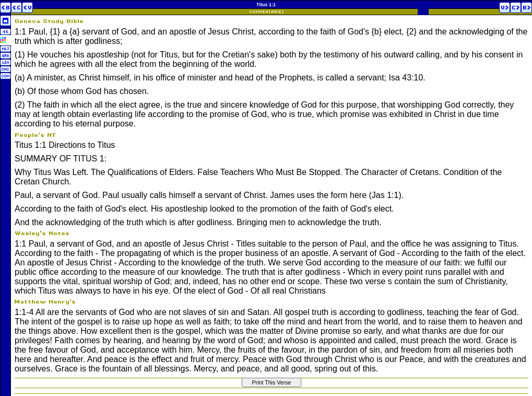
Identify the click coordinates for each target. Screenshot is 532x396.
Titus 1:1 (266, 5)
